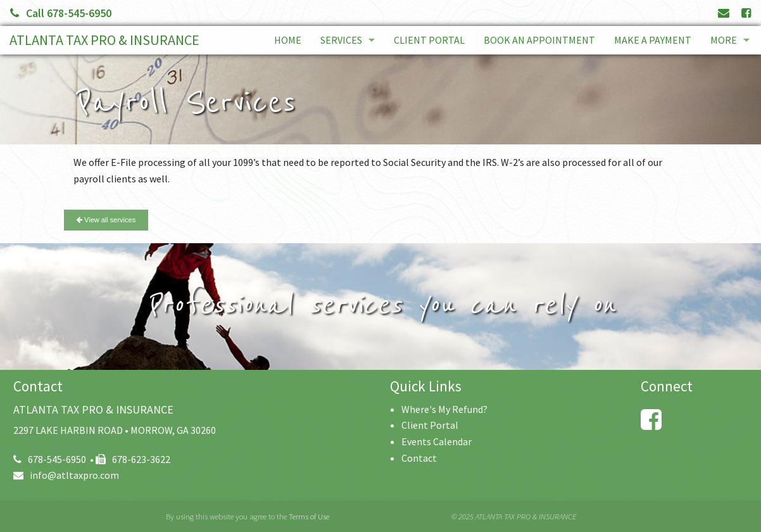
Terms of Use (309, 516)
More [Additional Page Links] (724, 40)
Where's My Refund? (444, 409)
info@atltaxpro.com (66, 475)
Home (288, 40)
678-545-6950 (50, 459)
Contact (419, 458)
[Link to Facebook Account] (746, 13)
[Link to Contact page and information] (724, 13)
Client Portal (429, 40)
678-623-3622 (133, 459)
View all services (106, 220)
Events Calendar (437, 441)
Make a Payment (653, 40)
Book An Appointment (539, 40)
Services (341, 40)
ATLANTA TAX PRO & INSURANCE (104, 40)
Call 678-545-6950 (61, 13)
